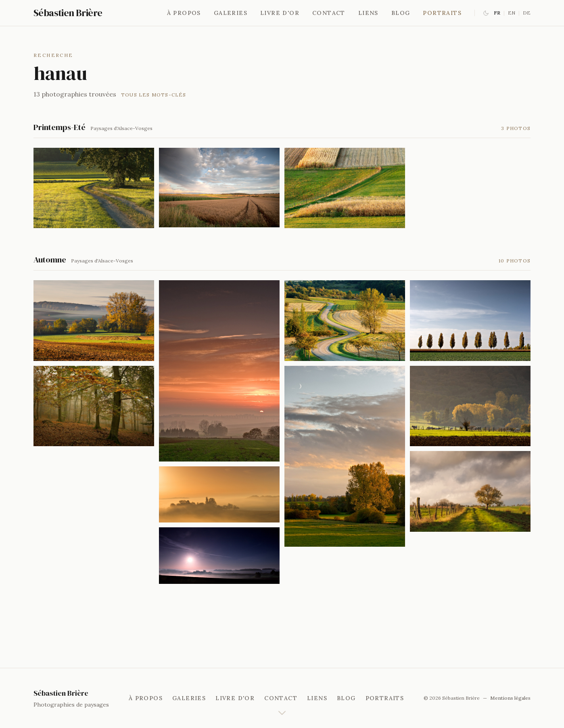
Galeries (231, 13)
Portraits (442, 13)
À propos (184, 13)
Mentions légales (510, 698)
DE (527, 13)
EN (512, 13)
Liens (368, 13)
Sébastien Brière (68, 13)
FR (497, 13)
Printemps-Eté (60, 127)
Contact (329, 13)
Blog (401, 13)
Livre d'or (280, 13)
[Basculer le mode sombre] (486, 13)
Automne (50, 260)
